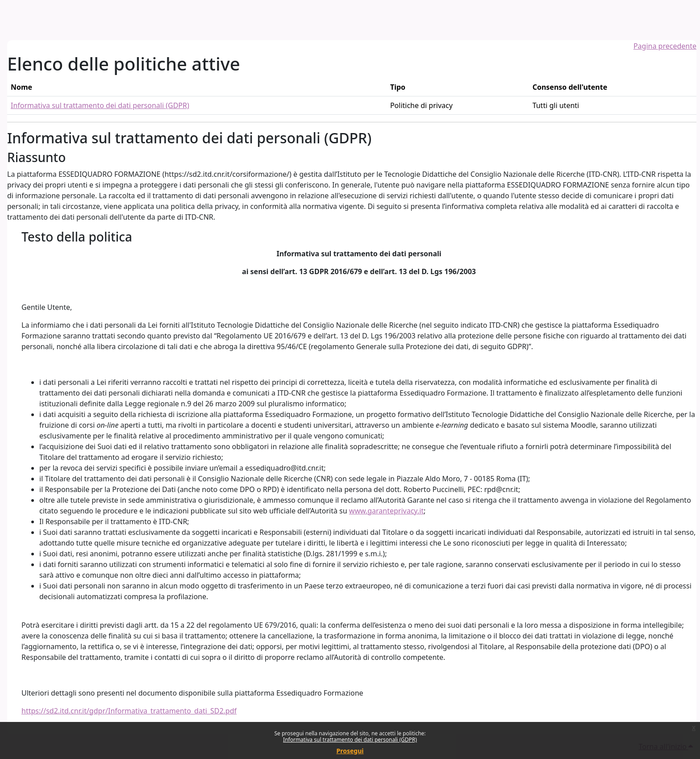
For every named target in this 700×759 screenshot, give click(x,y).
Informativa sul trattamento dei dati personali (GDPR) (350, 740)
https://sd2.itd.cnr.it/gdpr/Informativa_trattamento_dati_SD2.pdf (129, 711)
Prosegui (350, 751)
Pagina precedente (665, 46)
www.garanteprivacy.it (386, 511)
